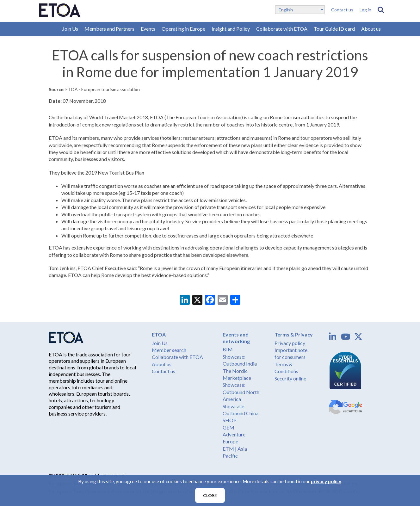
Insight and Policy (231, 29)
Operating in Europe (183, 29)
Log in (365, 10)
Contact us (342, 10)
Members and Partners (109, 29)
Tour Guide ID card (334, 29)
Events (148, 29)
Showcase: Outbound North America (241, 392)
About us (371, 29)
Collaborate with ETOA (282, 29)
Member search (169, 350)
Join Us (70, 29)
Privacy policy (290, 343)
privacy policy (326, 481)
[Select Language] (300, 10)
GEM (229, 427)
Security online (290, 378)
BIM (228, 349)
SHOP (230, 420)
